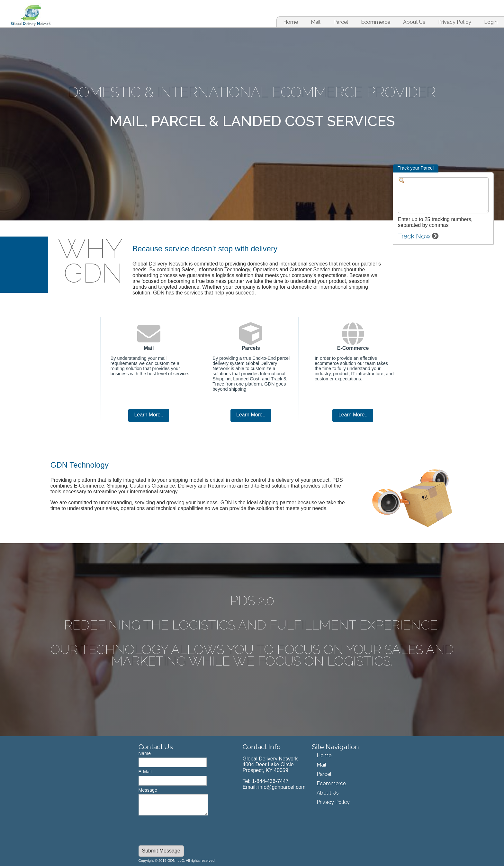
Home (291, 22)
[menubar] (377, 22)
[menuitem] (291, 22)
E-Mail (145, 772)
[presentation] (187, 831)
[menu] (332, 779)
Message (148, 790)
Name (145, 753)
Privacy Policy (455, 22)
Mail (316, 22)
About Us (414, 22)
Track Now (418, 236)
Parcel (341, 22)
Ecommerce (376, 22)
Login (491, 22)
